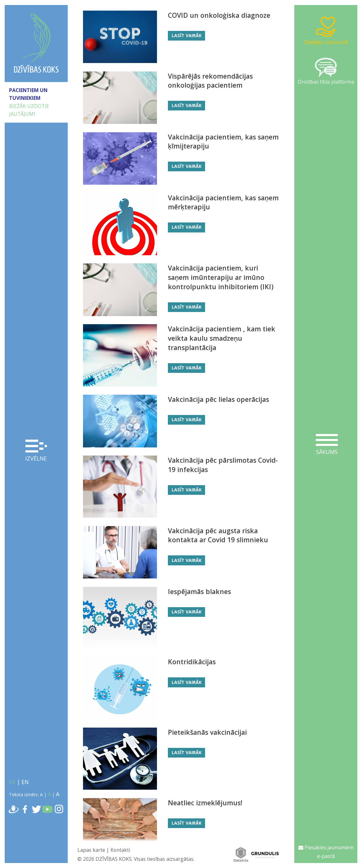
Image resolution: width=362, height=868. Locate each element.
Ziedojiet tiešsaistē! (326, 31)
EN (25, 782)
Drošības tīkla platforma (326, 71)
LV (12, 782)
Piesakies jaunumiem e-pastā (326, 852)
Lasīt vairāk (187, 35)
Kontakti (120, 850)
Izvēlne (36, 451)
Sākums (327, 445)
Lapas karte (91, 850)
